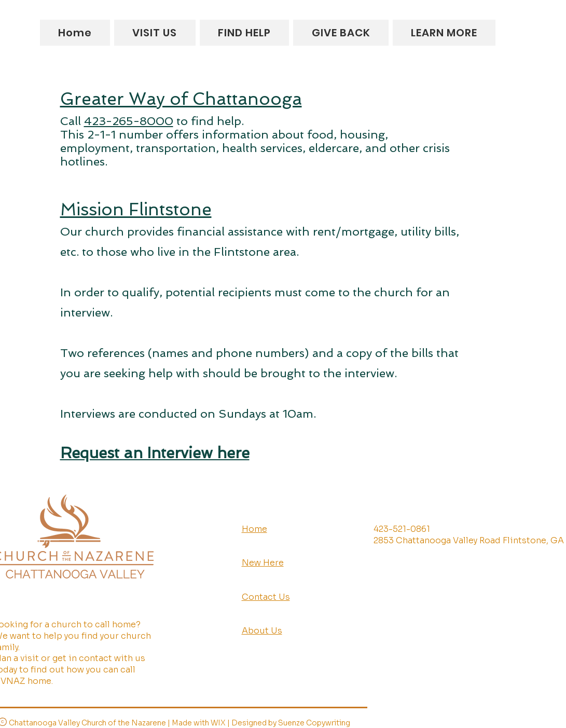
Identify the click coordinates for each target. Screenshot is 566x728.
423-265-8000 (129, 121)
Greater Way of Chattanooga (181, 99)
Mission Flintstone (136, 209)
